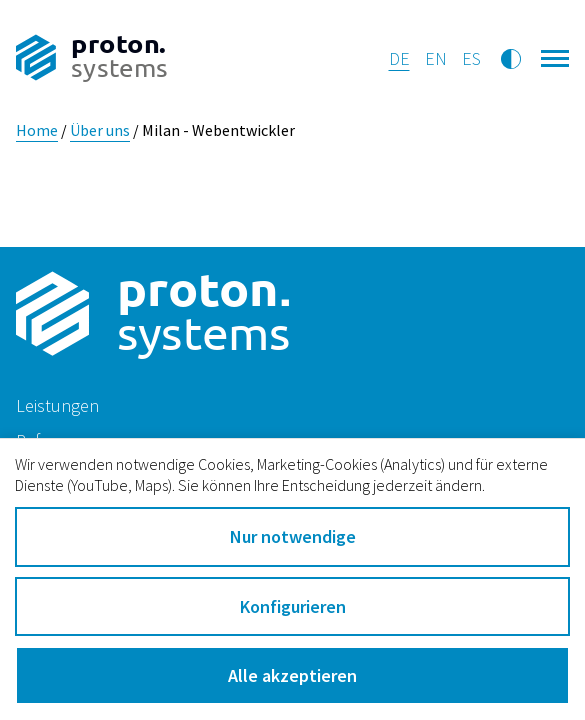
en (436, 58)
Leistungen (57, 405)
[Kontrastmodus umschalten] (511, 59)
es (471, 58)
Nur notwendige (293, 536)
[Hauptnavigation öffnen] (555, 55)
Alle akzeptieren (292, 675)
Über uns (100, 130)
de (399, 58)
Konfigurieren (293, 606)
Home (37, 130)
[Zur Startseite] (91, 59)
